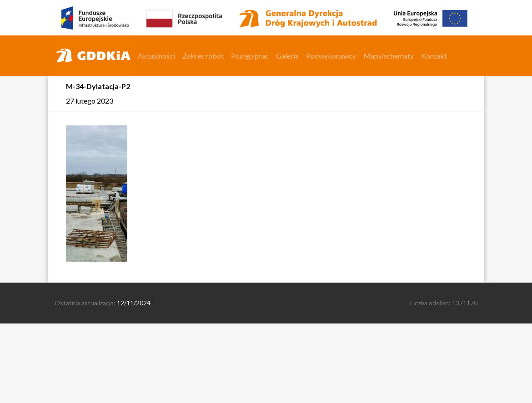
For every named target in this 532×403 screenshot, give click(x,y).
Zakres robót (203, 56)
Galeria (287, 56)
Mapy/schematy (389, 56)
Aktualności (156, 56)
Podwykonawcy (331, 56)
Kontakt (434, 56)
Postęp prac (250, 56)
